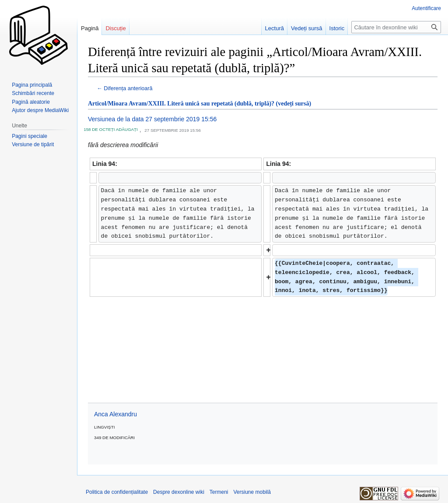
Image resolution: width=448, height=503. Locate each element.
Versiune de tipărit (33, 144)
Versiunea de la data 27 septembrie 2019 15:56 (152, 119)
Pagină (90, 28)
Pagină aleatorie (31, 102)
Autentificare (426, 8)
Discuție (115, 28)
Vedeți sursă (307, 28)
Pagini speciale (30, 136)
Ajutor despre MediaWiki (40, 110)
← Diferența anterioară (124, 88)
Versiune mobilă (252, 492)
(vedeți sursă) (294, 104)
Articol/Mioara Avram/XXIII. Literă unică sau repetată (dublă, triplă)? (181, 104)
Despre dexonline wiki (179, 492)
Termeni (219, 492)
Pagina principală (32, 85)
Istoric (337, 28)
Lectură (275, 28)
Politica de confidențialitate (117, 492)
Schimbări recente (33, 93)
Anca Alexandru (115, 414)
